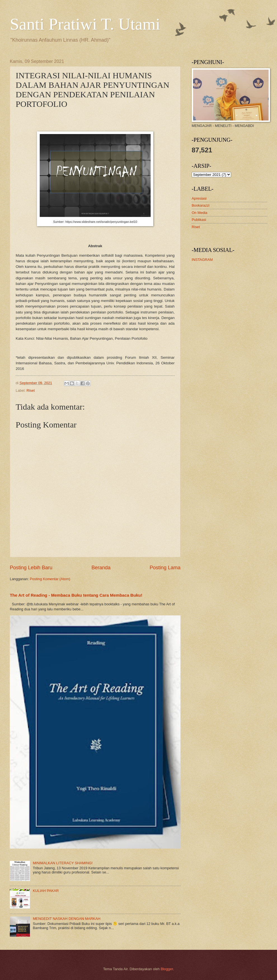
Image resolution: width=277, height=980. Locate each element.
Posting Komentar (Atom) (50, 579)
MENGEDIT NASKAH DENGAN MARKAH (67, 919)
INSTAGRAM (202, 260)
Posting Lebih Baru (31, 568)
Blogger (167, 969)
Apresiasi (199, 198)
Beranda (101, 568)
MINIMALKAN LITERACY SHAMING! (63, 863)
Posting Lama (165, 568)
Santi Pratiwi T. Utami (85, 24)
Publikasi (199, 220)
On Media (199, 213)
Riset (31, 390)
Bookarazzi (201, 205)
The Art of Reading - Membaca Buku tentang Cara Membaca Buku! (76, 595)
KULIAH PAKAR (46, 891)
